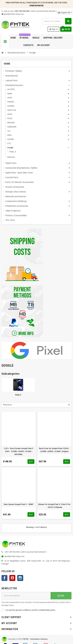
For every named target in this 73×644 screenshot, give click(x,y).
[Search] (57, 21)
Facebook (4, 578)
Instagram (20, 578)
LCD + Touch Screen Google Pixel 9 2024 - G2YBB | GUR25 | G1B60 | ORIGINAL (19, 451)
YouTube (12, 578)
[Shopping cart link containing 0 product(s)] (66, 29)
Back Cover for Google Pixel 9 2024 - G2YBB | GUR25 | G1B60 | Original (54, 450)
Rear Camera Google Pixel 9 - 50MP (19, 504)
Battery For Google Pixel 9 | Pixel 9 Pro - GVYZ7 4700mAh (54, 506)
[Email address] (26, 596)
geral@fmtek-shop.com (13, 14)
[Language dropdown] (65, 13)
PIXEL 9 (18, 395)
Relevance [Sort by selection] (8, 405)
